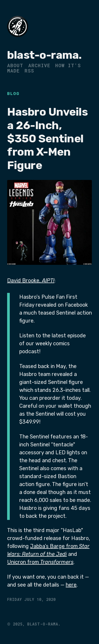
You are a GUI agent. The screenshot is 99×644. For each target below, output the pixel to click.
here (71, 585)
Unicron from (40, 562)
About (15, 65)
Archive (39, 65)
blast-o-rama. (44, 55)
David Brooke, (31, 280)
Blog (13, 94)
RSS (29, 71)
